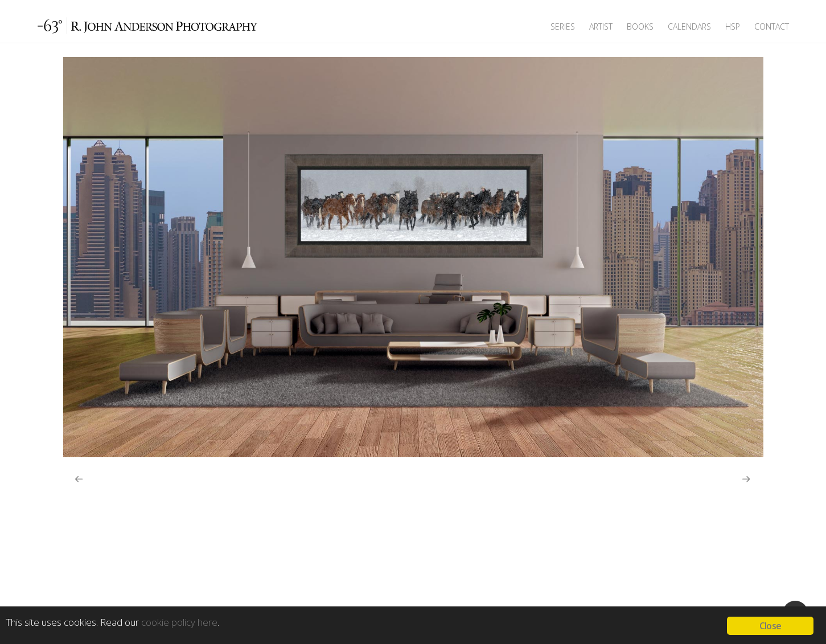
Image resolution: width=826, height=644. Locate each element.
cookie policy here (179, 622)
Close (770, 626)
